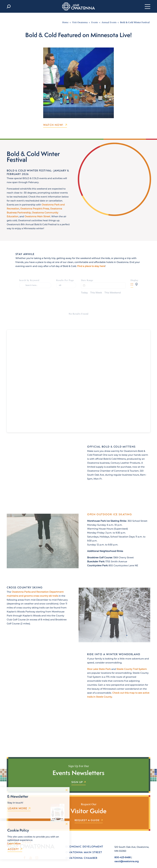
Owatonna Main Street (37, 223)
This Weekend (113, 286)
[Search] (35, 285)
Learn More (19, 808)
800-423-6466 (123, 851)
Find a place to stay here (91, 270)
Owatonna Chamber (81, 852)
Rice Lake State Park (99, 669)
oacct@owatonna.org (127, 855)
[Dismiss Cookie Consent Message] (67, 824)
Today (84, 286)
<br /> (78, 375)
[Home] (78, 6)
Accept (15, 849)
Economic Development (84, 840)
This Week (96, 286)
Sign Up (79, 776)
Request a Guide (89, 814)
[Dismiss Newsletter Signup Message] (67, 790)
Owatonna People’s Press (35, 215)
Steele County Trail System (132, 669)
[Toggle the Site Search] (9, 6)
